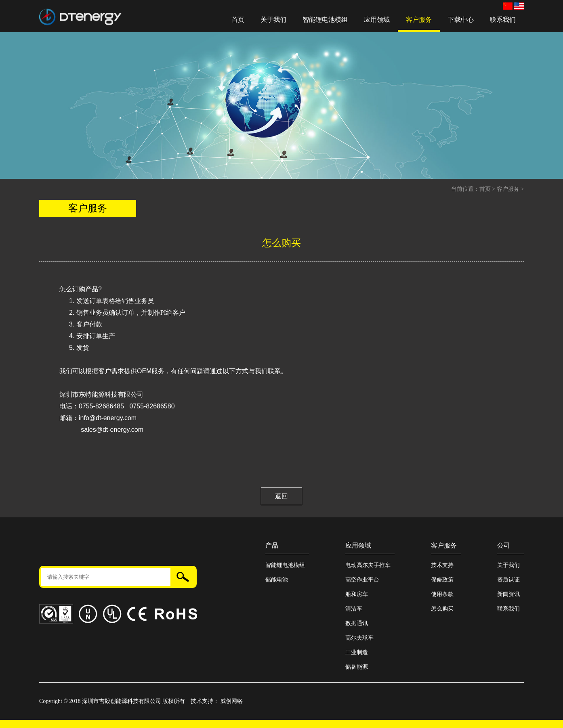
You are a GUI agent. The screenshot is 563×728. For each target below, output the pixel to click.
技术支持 (442, 565)
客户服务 (419, 20)
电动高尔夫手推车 (368, 565)
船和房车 (357, 594)
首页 (238, 20)
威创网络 (231, 701)
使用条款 (442, 594)
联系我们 (503, 20)
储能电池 (277, 580)
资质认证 (508, 580)
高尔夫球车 (359, 638)
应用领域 (377, 20)
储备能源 (357, 667)
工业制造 (357, 652)
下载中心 (461, 20)
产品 (272, 545)
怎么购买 (442, 609)
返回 (281, 496)
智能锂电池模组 (325, 20)
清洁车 (354, 609)
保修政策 (442, 580)
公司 (504, 545)
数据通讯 (357, 623)
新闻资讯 (508, 594)
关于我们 (273, 20)
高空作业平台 (362, 580)
